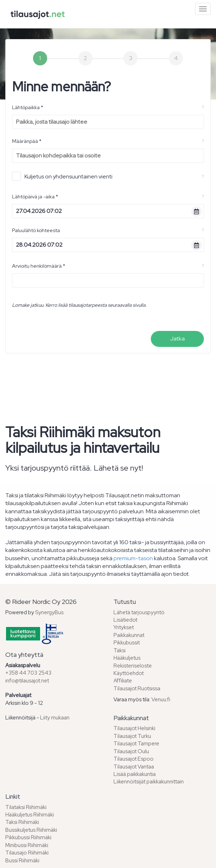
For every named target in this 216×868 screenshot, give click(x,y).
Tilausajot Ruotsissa (137, 688)
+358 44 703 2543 (28, 673)
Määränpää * (27, 141)
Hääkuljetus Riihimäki (30, 815)
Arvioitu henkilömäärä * (39, 266)
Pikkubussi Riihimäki (28, 837)
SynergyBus (49, 612)
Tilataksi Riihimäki (26, 807)
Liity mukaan (55, 718)
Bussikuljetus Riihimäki (31, 830)
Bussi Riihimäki (22, 861)
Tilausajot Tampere (136, 744)
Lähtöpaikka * (28, 107)
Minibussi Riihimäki (27, 845)
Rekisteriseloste (133, 666)
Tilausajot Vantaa (134, 767)
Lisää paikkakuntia (135, 774)
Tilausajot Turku (132, 736)
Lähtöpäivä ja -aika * (35, 197)
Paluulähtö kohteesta (36, 230)
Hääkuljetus (127, 658)
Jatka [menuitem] (177, 339)
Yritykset (124, 627)
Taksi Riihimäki (22, 822)
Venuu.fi (161, 700)
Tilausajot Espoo (134, 759)
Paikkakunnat (129, 635)
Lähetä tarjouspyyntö (139, 612)
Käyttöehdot (129, 673)
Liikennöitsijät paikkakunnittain (149, 782)
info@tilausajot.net (27, 681)
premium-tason (133, 558)
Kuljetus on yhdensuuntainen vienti (62, 176)
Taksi (120, 650)
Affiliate (123, 681)
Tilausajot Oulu (131, 751)
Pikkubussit (127, 643)
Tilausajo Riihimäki (27, 853)
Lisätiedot (125, 620)
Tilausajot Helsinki (134, 728)
